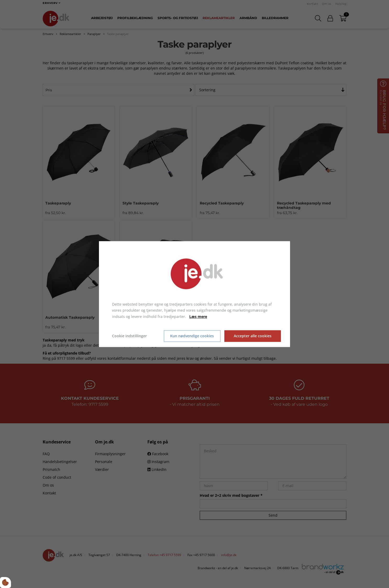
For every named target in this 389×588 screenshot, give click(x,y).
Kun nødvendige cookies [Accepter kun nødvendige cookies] (192, 336)
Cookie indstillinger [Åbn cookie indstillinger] (129, 336)
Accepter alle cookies (253, 336)
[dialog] (194, 294)
